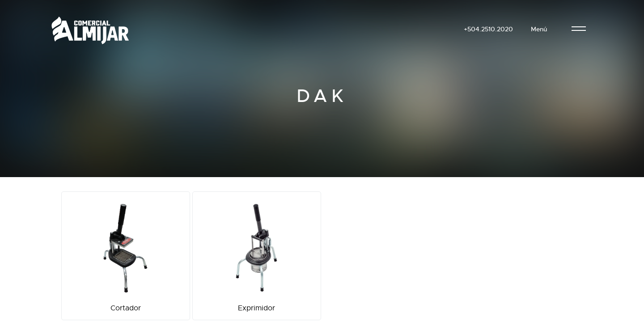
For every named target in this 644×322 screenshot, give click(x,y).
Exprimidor (257, 256)
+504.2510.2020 (488, 29)
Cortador (126, 256)
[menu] (579, 29)
